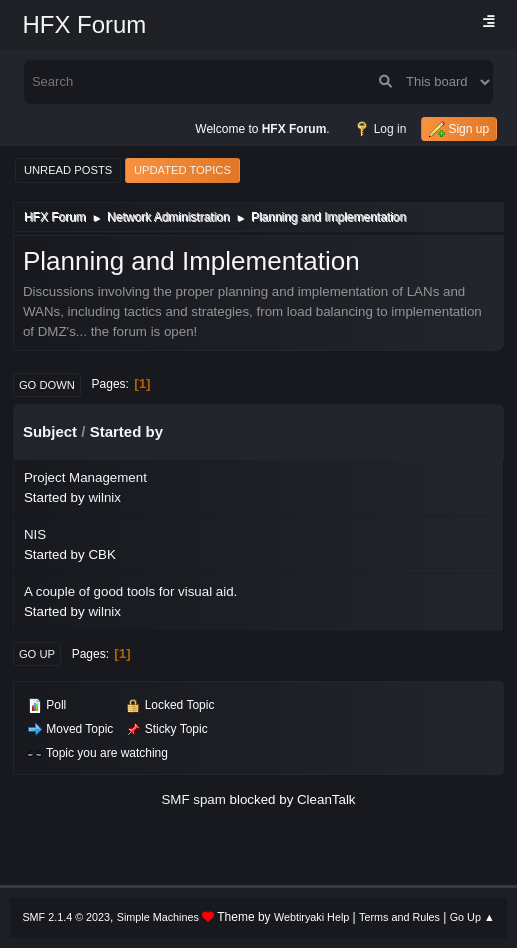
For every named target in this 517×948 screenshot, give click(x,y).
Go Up (37, 654)
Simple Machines (158, 917)
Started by (126, 431)
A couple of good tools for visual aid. (130, 591)
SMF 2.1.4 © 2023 (66, 917)
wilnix (104, 497)
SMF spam (193, 799)
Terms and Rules (399, 917)
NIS (35, 534)
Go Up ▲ (472, 917)
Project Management (85, 477)
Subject (50, 431)
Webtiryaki (299, 917)
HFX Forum (84, 24)
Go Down (47, 385)
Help (338, 917)
